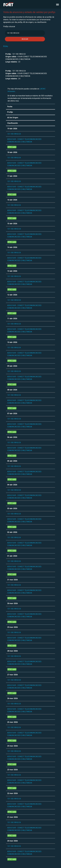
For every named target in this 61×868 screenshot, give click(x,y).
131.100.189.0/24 (14, 134)
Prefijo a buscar (9, 26)
